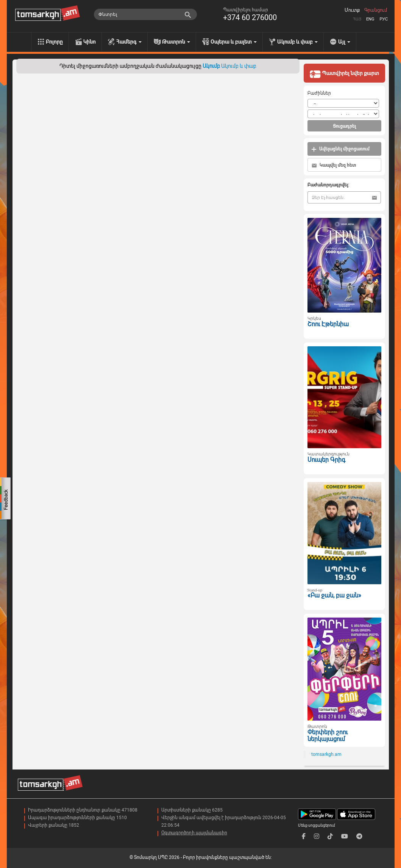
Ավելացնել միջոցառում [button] (340, 149)
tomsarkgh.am (326, 754)
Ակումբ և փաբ (239, 66)
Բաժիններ (319, 93)
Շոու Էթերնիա (328, 324)
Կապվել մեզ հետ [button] (334, 165)
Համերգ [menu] (129, 42)
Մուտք (352, 10)
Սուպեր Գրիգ (326, 460)
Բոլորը (54, 42)
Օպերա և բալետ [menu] (234, 42)
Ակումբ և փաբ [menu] (297, 42)
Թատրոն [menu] (176, 42)
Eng (370, 19)
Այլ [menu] (344, 42)
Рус (384, 19)
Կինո (90, 42)
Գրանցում (376, 10)
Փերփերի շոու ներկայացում (328, 736)
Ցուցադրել (344, 126)
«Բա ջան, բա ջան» (334, 595)
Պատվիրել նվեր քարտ (344, 74)
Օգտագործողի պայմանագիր (194, 833)
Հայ (357, 19)
